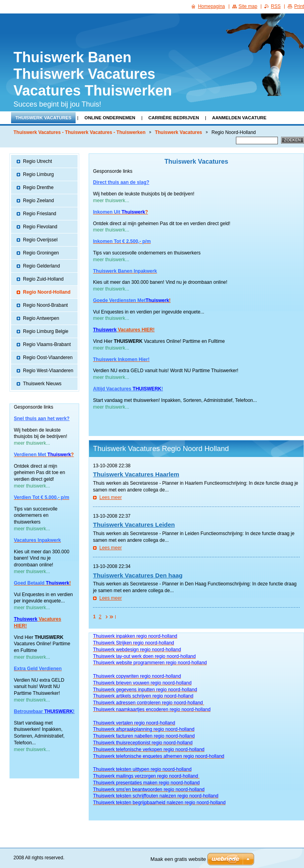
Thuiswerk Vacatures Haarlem (136, 474)
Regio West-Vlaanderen (48, 371)
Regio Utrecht (37, 161)
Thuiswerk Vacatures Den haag (138, 575)
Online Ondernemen (110, 118)
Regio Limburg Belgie (46, 331)
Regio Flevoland (40, 227)
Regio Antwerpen (41, 318)
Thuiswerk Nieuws (42, 384)
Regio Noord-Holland (47, 292)
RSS (276, 6)
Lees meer (111, 497)
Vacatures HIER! (135, 330)
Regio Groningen (41, 253)
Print (299, 6)
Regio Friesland (40, 214)
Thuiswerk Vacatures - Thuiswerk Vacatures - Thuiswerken (79, 132)
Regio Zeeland (38, 201)
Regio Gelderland (41, 266)
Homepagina (211, 6)
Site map (248, 6)
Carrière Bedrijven (174, 118)
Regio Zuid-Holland (43, 279)
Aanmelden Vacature (239, 118)
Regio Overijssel (40, 240)
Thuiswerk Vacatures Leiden (134, 525)
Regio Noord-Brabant (45, 305)
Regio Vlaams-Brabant (47, 344)
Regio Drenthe (38, 187)
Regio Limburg (38, 174)
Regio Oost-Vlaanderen (48, 358)
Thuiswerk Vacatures (43, 118)
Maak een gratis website (178, 859)
